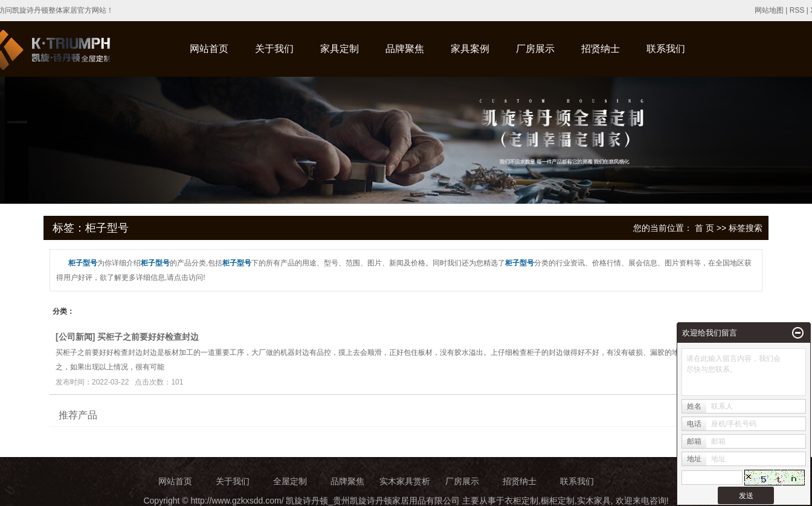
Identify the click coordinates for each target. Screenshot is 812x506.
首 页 (704, 228)
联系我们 (666, 49)
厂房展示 (535, 49)
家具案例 (470, 49)
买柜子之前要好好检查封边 (148, 337)
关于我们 (274, 49)
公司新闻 (76, 337)
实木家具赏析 (405, 481)
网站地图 (769, 10)
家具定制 (340, 49)
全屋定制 (290, 481)
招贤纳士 (601, 49)
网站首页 (209, 49)
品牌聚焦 (405, 49)
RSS (797, 10)
